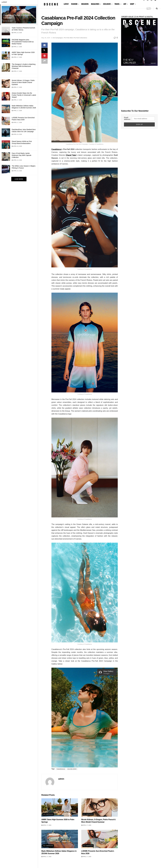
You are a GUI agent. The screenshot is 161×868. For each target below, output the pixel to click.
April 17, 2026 (46, 825)
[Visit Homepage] (51, 4)
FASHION (74, 4)
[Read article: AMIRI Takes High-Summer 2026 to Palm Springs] (60, 808)
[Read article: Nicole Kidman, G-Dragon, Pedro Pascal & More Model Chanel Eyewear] (100, 808)
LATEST (66, 4)
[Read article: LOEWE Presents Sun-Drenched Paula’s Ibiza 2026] (100, 839)
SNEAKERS (85, 4)
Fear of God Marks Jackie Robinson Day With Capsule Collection (22, 155)
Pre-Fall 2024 (68, 38)
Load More (19, 179)
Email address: (127, 118)
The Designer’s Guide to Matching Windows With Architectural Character (24, 66)
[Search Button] (157, 8)
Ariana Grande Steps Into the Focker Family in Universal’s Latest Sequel (24, 95)
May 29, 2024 (46, 38)
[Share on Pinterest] (44, 56)
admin (61, 779)
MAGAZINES (95, 4)
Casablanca (61, 769)
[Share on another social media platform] (44, 61)
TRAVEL (117, 4)
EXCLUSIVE (107, 4)
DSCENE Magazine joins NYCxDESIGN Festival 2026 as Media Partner (23, 42)
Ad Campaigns (58, 38)
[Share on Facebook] (44, 45)
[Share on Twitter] (44, 51)
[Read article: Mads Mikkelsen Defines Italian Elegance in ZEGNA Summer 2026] (60, 839)
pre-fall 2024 (72, 769)
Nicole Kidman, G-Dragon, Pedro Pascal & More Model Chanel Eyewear (23, 82)
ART (125, 4)
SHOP (132, 4)
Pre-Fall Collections (80, 38)
